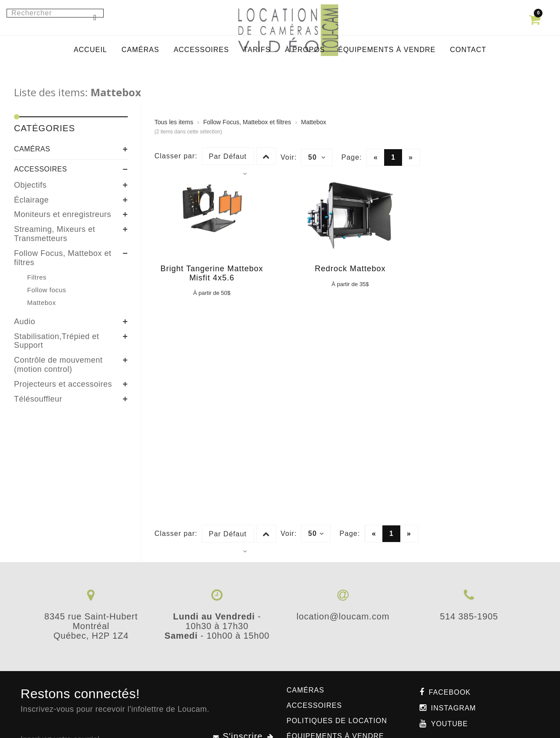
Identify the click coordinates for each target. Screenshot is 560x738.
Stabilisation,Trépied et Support (56, 341)
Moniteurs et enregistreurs (63, 214)
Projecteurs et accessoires (63, 384)
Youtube (449, 724)
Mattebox (314, 122)
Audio (25, 322)
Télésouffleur (38, 399)
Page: (352, 157)
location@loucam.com (343, 616)
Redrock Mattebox (350, 269)
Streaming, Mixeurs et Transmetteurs (55, 234)
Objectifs (30, 185)
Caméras (32, 149)
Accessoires (40, 169)
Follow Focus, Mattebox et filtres (63, 258)
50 (317, 157)
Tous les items (174, 122)
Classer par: (176, 156)
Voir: (289, 157)
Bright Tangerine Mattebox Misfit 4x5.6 (212, 273)
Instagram (453, 708)
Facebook (450, 692)
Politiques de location (337, 721)
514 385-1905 (469, 616)
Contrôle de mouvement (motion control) (58, 365)
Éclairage (31, 200)
